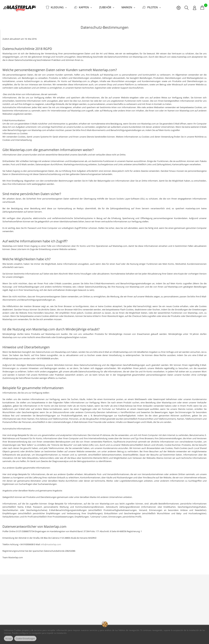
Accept (10, 638)
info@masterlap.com (51, 542)
